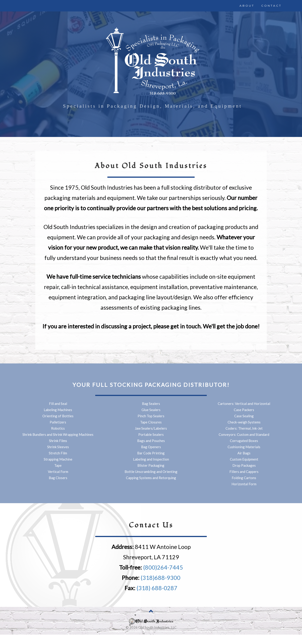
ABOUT (247, 6)
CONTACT (271, 6)
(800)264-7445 (163, 567)
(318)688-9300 (161, 578)
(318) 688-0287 (157, 588)
